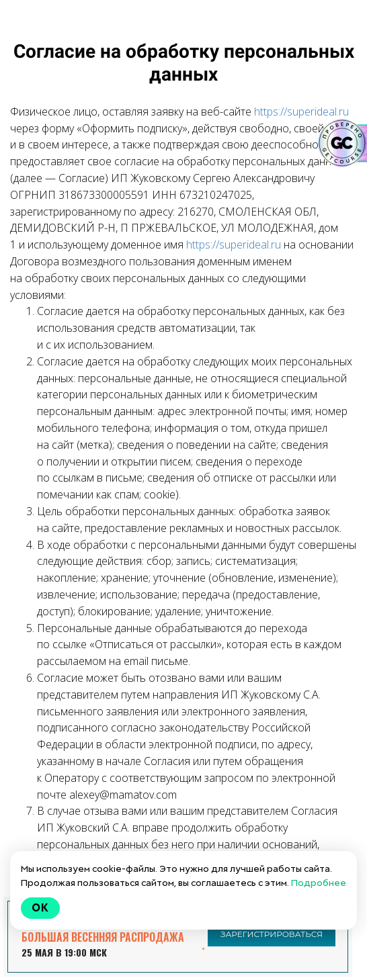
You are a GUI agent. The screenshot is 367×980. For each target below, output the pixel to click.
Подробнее (319, 883)
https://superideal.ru (301, 112)
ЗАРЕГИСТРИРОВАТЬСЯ (272, 934)
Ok (40, 908)
